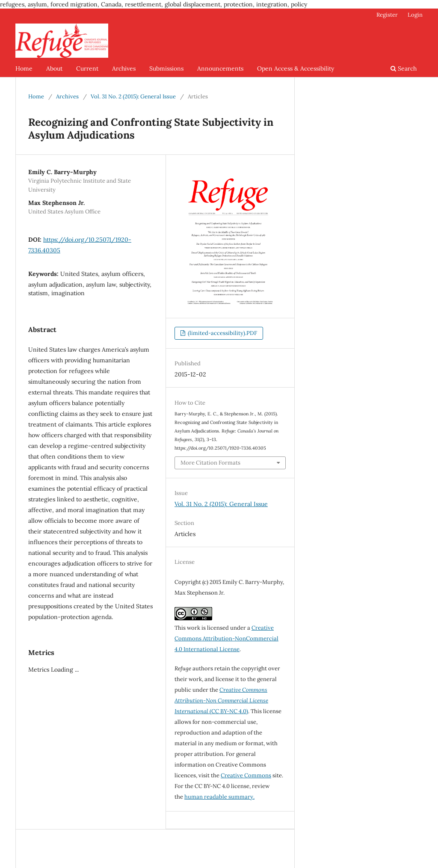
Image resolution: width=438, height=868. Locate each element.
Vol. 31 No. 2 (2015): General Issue (133, 96)
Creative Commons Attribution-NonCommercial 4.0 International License (226, 638)
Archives (124, 68)
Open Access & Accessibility (296, 68)
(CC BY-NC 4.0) (221, 701)
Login (415, 15)
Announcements (220, 68)
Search (404, 68)
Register (387, 15)
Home (24, 68)
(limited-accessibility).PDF (222, 333)
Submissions (166, 68)
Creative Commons (246, 775)
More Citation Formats (210, 463)
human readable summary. (219, 797)
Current (87, 68)
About (54, 68)
